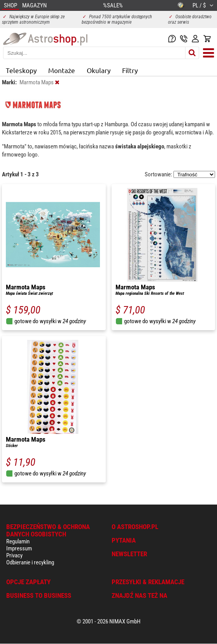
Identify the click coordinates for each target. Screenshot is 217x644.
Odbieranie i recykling (30, 562)
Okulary (99, 70)
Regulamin (18, 541)
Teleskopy (21, 70)
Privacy (14, 555)
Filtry (130, 70)
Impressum (19, 548)
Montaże (62, 70)
